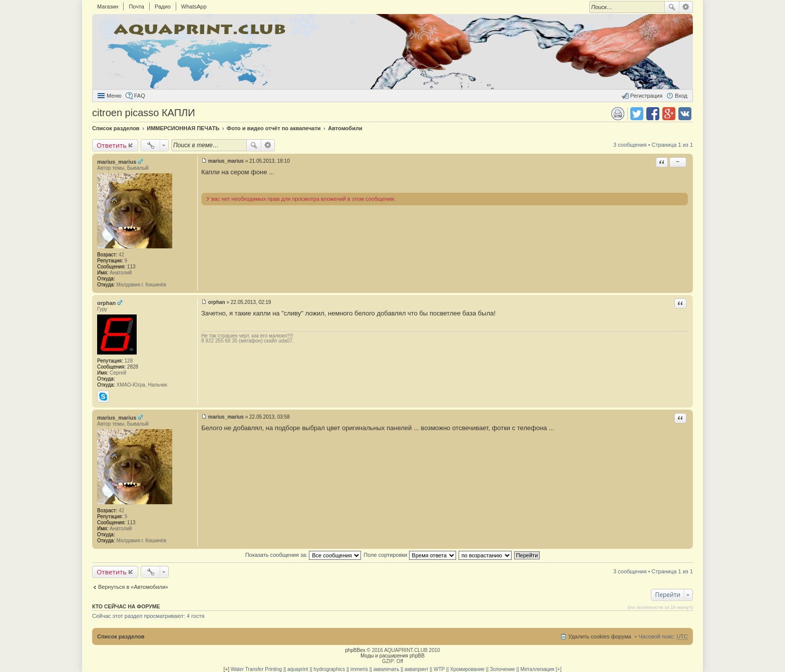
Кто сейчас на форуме (126, 606)
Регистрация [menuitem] (646, 96)
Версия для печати (618, 114)
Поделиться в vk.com (685, 114)
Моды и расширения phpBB (392, 656)
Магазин (108, 7)
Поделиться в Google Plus (669, 114)
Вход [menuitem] (681, 96)
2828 (133, 367)
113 (131, 267)
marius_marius (117, 162)
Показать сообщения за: (303, 555)
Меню (114, 96)
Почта (136, 7)
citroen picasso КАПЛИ (144, 113)
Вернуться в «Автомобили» (133, 587)
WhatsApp (194, 7)
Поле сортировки (410, 555)
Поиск (672, 7)
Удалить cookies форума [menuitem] (600, 636)
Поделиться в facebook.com (653, 114)
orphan (106, 303)
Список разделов (121, 636)
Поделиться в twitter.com (637, 114)
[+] (227, 669)
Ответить (112, 145)
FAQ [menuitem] (140, 96)
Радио (163, 7)
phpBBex (355, 650)
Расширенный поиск (686, 7)
